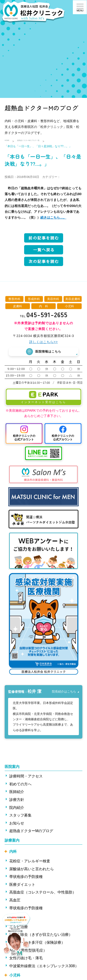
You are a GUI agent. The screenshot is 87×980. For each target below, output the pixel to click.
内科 (13, 853)
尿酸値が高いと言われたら (32, 870)
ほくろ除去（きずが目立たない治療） (41, 936)
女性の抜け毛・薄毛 (26, 960)
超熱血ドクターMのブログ (31, 832)
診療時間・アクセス (26, 778)
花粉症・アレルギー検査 (30, 863)
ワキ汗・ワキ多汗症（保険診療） (37, 944)
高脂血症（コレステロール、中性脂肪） (43, 894)
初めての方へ (20, 785)
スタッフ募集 (20, 817)
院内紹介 (17, 809)
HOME (9, 141)
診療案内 (12, 842)
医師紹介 (17, 793)
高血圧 (15, 902)
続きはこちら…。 (53, 217)
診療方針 (17, 801)
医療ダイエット (22, 886)
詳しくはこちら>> (43, 342)
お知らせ (17, 825)
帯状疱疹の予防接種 (26, 878)
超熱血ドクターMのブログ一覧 (40, 141)
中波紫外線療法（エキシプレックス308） (44, 967)
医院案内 (12, 768)
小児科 (15, 977)
